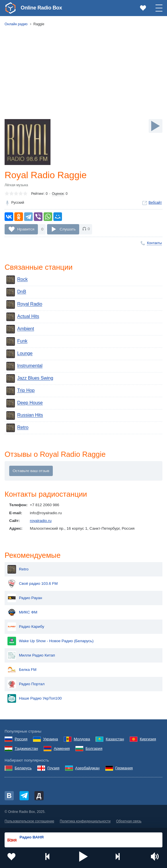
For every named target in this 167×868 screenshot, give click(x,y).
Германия (124, 768)
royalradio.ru (41, 521)
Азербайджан (87, 768)
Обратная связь (129, 821)
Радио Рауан (25, 598)
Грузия (53, 768)
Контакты (154, 243)
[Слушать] (156, 126)
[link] (10, 8)
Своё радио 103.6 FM (33, 584)
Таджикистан (26, 748)
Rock (17, 280)
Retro (17, 428)
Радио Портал (26, 684)
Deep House (25, 403)
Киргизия (148, 739)
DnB (16, 292)
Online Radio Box (41, 8)
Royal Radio (24, 304)
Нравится (26, 229)
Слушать (68, 229)
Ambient (20, 329)
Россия (21, 739)
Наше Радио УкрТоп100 (35, 698)
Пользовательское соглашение (29, 821)
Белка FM (22, 670)
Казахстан (115, 739)
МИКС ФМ (22, 612)
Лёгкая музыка (16, 185)
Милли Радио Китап (31, 655)
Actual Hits (23, 317)
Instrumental (24, 366)
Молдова (82, 739)
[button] (83, 857)
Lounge (19, 354)
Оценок (58, 194)
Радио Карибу (26, 627)
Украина (51, 739)
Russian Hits (25, 415)
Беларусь (23, 768)
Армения (62, 748)
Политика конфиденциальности (85, 821)
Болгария (94, 748)
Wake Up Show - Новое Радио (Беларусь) (51, 641)
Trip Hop (21, 391)
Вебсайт (155, 203)
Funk (17, 341)
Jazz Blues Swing (30, 378)
